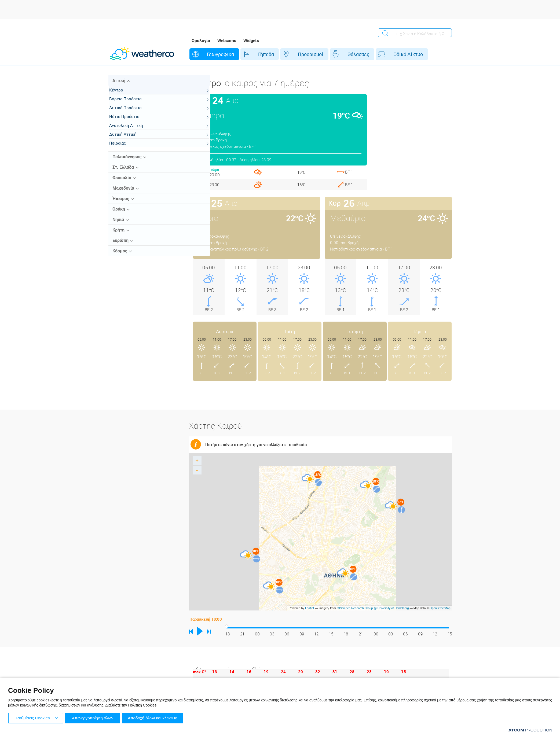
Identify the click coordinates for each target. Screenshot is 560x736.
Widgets (251, 41)
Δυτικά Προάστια (131, 113)
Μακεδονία (123, 193)
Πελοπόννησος (127, 162)
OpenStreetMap (440, 608)
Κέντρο (122, 95)
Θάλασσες (337, 54)
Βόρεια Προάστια (131, 104)
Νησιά (118, 225)
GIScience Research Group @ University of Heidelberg (373, 608)
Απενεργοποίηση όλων (94, 717)
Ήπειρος (121, 204)
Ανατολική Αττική (131, 130)
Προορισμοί (295, 54)
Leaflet (310, 608)
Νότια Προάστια (130, 122)
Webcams (227, 41)
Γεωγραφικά (215, 54)
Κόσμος (120, 256)
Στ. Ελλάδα (123, 172)
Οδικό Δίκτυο (382, 54)
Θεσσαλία (122, 183)
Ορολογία (201, 41)
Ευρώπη (120, 245)
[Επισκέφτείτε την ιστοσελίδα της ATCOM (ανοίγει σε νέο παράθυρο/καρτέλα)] (530, 730)
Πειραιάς (123, 148)
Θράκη (119, 214)
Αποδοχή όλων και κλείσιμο (156, 717)
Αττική (119, 86)
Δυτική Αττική (128, 139)
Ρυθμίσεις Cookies (33, 717)
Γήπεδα (255, 54)
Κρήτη (118, 235)
